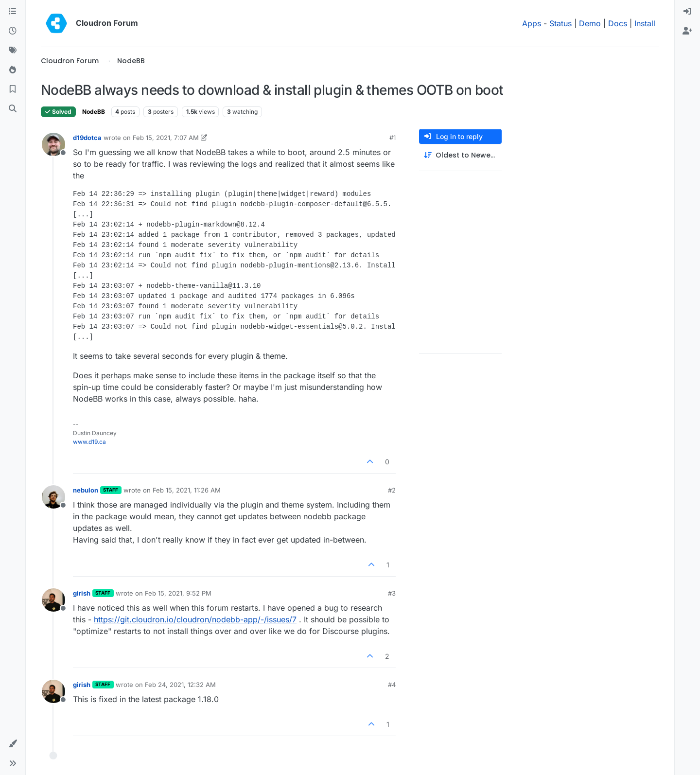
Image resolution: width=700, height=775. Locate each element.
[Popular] (13, 70)
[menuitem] (687, 12)
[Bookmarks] (13, 89)
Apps (532, 23)
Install (645, 23)
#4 (392, 685)
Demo (590, 23)
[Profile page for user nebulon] (53, 497)
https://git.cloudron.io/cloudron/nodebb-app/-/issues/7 (195, 619)
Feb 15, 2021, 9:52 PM (178, 593)
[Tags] (13, 51)
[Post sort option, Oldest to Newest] (460, 155)
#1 (393, 138)
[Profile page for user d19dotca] (53, 144)
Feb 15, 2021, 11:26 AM (187, 490)
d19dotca (87, 138)
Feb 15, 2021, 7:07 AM (166, 138)
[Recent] (13, 31)
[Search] (13, 109)
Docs (618, 23)
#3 (392, 593)
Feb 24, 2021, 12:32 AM (180, 685)
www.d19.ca (89, 442)
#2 (392, 490)
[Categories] (13, 12)
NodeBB (94, 112)
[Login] (687, 12)
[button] (13, 744)
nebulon (86, 490)
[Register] (687, 31)
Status (560, 23)
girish (82, 593)
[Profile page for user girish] (53, 600)
